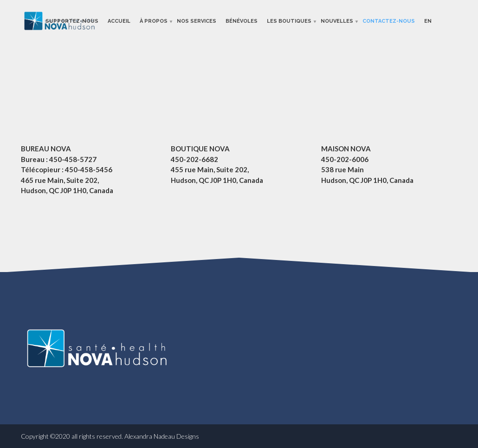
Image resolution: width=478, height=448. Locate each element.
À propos (154, 21)
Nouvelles (337, 21)
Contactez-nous (389, 21)
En (428, 21)
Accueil (119, 21)
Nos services (197, 21)
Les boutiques (289, 21)
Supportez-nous (72, 21)
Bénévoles (242, 21)
